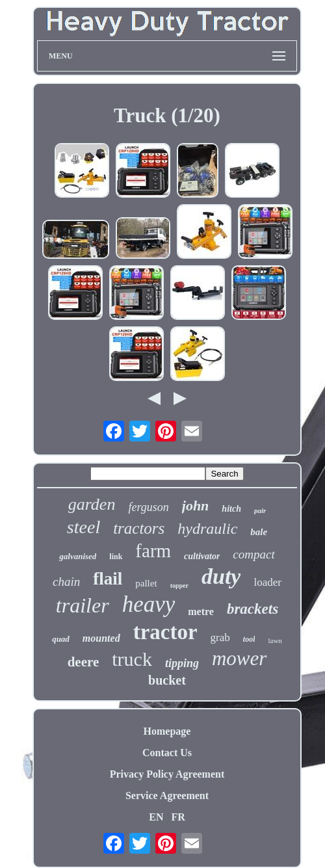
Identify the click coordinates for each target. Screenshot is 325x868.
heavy (149, 604)
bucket (167, 680)
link (116, 557)
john (196, 506)
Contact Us (167, 753)
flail (108, 579)
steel (84, 527)
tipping (182, 663)
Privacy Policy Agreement (167, 774)
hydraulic (207, 529)
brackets (253, 609)
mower (239, 658)
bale (259, 532)
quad (61, 639)
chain (66, 582)
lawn (275, 640)
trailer (83, 605)
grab (220, 638)
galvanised (78, 556)
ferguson (148, 507)
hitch (231, 509)
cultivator (202, 556)
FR (178, 817)
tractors (139, 528)
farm (153, 551)
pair (260, 510)
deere (84, 662)
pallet (146, 583)
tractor (165, 632)
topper (179, 585)
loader (267, 582)
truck (132, 659)
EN (156, 817)
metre (201, 612)
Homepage (167, 731)
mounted (101, 638)
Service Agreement (167, 796)
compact (253, 554)
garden (92, 504)
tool (249, 639)
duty (221, 576)
